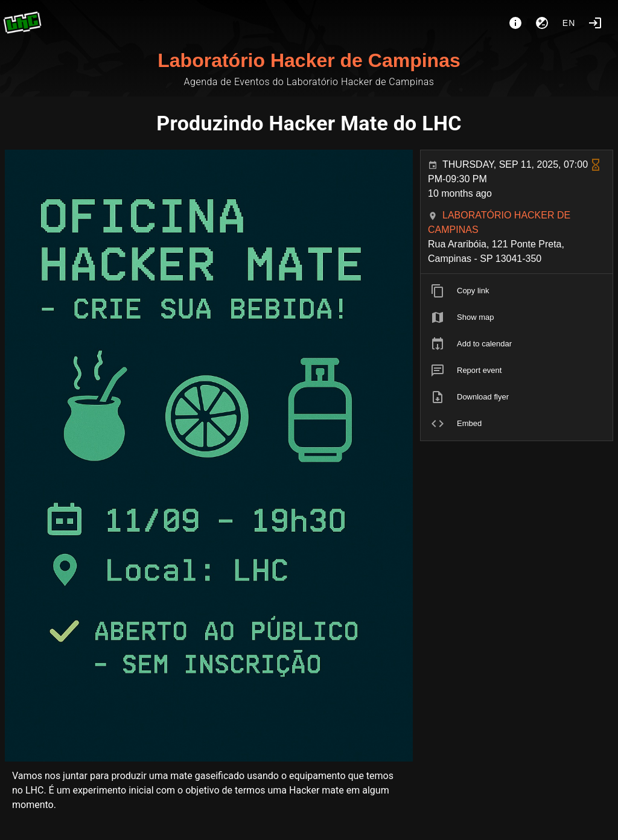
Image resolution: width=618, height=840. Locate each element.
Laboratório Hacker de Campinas (309, 60)
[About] (515, 23)
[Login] (595, 23)
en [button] (569, 23)
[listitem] (517, 291)
